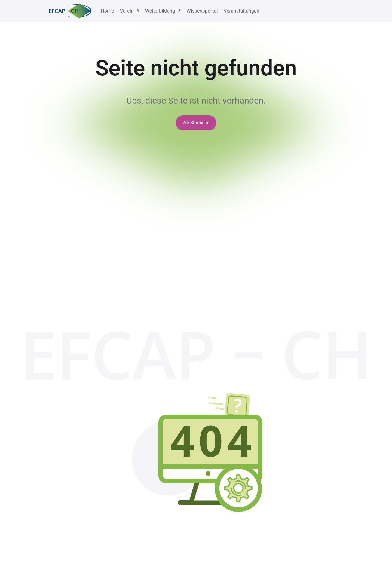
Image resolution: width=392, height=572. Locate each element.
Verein (127, 11)
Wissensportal (202, 11)
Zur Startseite (196, 123)
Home (107, 11)
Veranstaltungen (242, 11)
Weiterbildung (160, 11)
